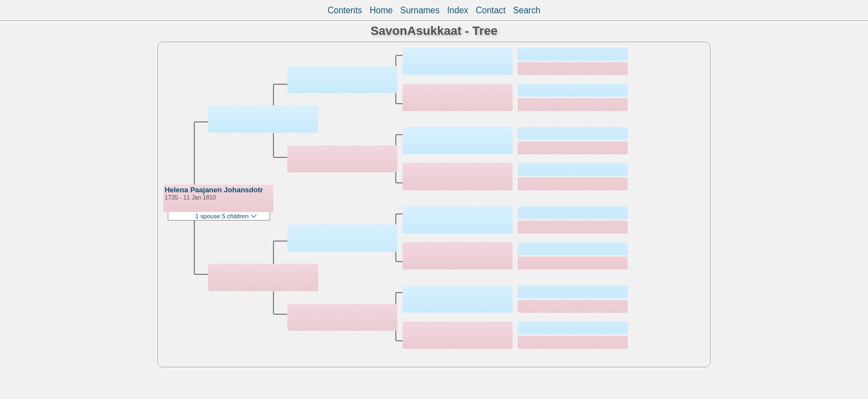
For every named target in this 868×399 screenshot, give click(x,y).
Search (527, 10)
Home (381, 10)
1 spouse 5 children (226, 216)
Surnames (420, 10)
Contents (345, 10)
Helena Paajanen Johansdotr (214, 190)
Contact (490, 10)
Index (458, 10)
